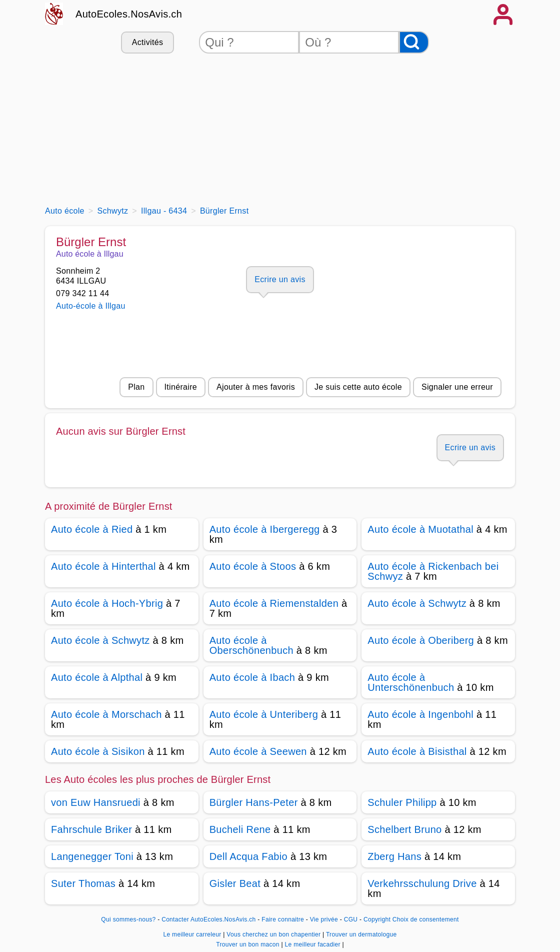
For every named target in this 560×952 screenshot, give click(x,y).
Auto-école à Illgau (91, 306)
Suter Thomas (83, 883)
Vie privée (324, 919)
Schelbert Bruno (404, 829)
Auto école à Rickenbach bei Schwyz (433, 571)
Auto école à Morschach (106, 714)
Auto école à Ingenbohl (420, 714)
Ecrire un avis (280, 279)
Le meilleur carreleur (193, 934)
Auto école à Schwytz (417, 603)
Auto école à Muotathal (420, 529)
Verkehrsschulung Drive (422, 883)
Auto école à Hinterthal (103, 566)
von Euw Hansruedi (96, 802)
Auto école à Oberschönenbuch (251, 645)
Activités (147, 42)
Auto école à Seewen (258, 751)
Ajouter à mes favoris (256, 387)
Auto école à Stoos (253, 566)
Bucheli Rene (240, 829)
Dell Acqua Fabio (248, 856)
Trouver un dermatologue (361, 934)
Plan (136, 387)
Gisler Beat (235, 883)
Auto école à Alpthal (97, 677)
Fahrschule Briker (91, 829)
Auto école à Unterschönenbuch (411, 682)
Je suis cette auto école (358, 387)
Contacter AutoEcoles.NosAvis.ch (208, 919)
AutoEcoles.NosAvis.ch (129, 14)
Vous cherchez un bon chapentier (274, 934)
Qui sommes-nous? (128, 919)
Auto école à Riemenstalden (274, 603)
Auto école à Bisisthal (417, 751)
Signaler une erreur (457, 387)
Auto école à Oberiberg (421, 640)
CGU (351, 919)
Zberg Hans (394, 856)
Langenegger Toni (92, 856)
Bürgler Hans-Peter (254, 802)
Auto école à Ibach (252, 677)
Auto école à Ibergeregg (265, 529)
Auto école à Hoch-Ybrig (107, 603)
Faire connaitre (283, 919)
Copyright (377, 919)
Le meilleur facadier (314, 944)
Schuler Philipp (402, 802)
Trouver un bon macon (248, 944)
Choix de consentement (426, 919)
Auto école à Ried (92, 529)
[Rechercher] (414, 42)
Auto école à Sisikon (98, 751)
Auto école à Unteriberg (264, 714)
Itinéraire (181, 387)
